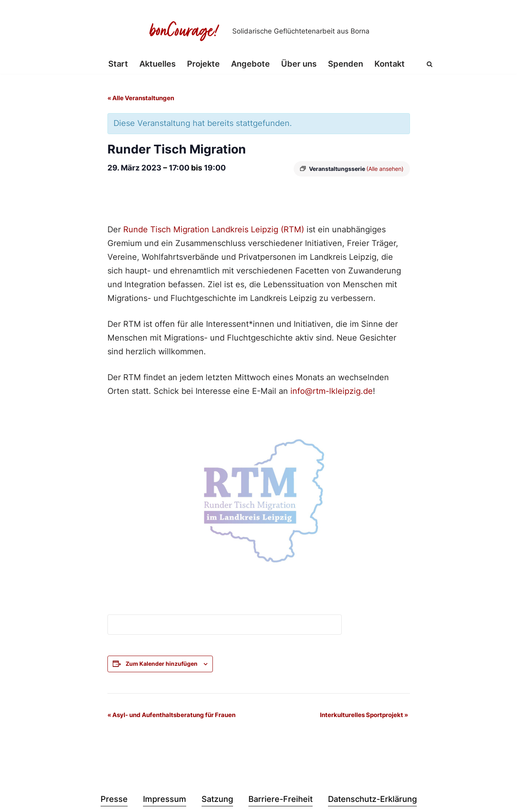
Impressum (165, 800)
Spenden (346, 64)
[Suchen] (430, 64)
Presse (114, 800)
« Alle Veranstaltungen (141, 98)
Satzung (217, 800)
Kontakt (390, 64)
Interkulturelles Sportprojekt (364, 716)
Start (118, 64)
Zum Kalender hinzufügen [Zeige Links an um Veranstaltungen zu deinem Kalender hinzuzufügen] (162, 664)
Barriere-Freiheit (281, 800)
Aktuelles (158, 64)
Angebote (250, 64)
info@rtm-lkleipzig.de (332, 392)
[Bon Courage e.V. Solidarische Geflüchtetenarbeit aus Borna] (258, 31)
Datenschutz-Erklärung (372, 800)
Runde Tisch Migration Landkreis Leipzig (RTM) (212, 231)
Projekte (203, 64)
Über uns (299, 64)
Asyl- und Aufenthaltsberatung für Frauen (171, 716)
